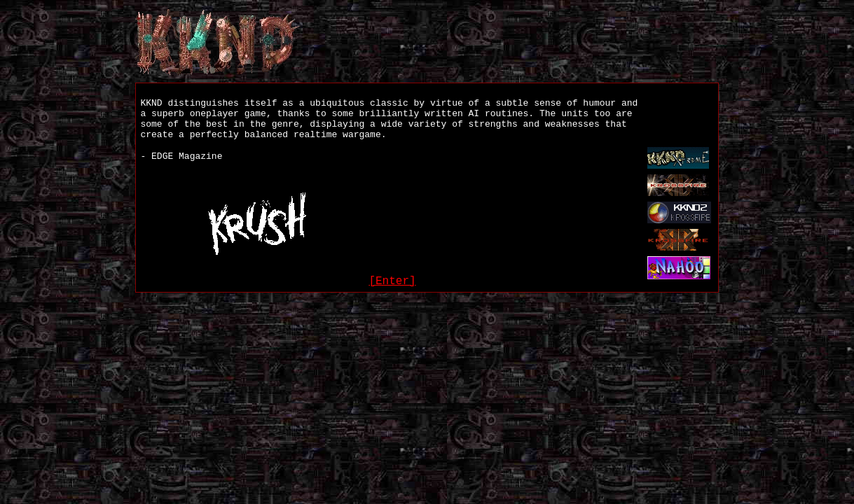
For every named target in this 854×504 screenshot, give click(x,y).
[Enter (389, 281)
